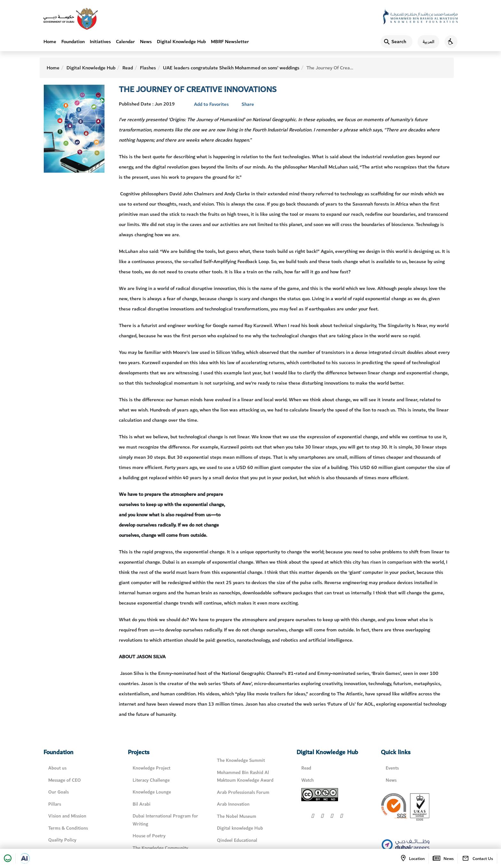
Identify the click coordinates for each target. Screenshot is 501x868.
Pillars (55, 804)
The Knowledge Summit (241, 760)
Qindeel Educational (237, 840)
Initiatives (100, 42)
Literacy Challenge (151, 780)
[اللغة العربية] (426, 42)
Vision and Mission (67, 816)
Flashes (148, 68)
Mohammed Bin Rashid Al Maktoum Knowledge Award (245, 777)
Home (50, 42)
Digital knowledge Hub (240, 828)
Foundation (73, 42)
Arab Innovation (233, 804)
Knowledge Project (151, 768)
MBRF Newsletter (230, 42)
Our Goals (58, 792)
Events (392, 768)
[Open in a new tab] (25, 858)
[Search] (397, 42)
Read (128, 68)
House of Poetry (149, 836)
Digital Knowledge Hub (181, 42)
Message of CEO (65, 780)
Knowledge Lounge (152, 792)
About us (57, 768)
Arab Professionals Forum (243, 792)
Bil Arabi (142, 804)
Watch (308, 780)
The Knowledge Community (160, 848)
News (146, 42)
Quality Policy (62, 840)
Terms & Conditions (68, 828)
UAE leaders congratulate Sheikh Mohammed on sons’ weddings (231, 68)
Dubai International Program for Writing (165, 820)
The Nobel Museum (237, 816)
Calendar (125, 42)
